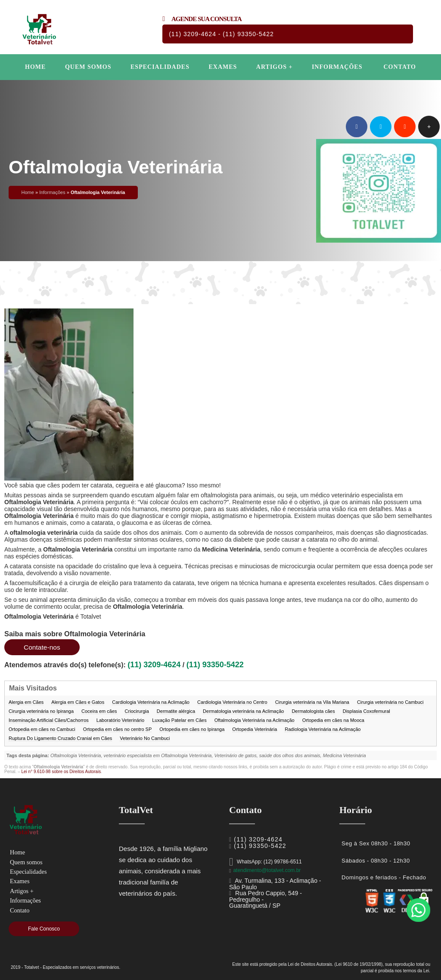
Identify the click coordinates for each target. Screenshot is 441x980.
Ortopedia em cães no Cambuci (42, 729)
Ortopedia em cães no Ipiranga (192, 729)
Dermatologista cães (313, 711)
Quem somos (88, 67)
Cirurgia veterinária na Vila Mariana (312, 702)
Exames (223, 67)
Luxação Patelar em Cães (179, 720)
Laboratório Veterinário (120, 720)
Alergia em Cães (26, 702)
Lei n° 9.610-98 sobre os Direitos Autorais (61, 772)
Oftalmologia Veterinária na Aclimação (255, 720)
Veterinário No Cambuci (145, 738)
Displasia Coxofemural (366, 711)
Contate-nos (42, 647)
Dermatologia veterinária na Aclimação (243, 711)
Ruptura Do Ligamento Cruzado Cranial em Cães (60, 738)
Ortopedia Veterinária (255, 729)
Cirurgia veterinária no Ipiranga (41, 711)
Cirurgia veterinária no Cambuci (390, 702)
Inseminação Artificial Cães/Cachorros (49, 720)
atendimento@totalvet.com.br (267, 870)
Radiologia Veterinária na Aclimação (323, 729)
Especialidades (160, 67)
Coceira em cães (99, 711)
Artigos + (275, 67)
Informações (337, 67)
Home (35, 67)
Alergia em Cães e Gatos (78, 702)
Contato (399, 67)
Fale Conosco (44, 929)
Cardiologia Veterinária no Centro (232, 702)
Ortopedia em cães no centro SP (118, 729)
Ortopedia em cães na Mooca (333, 720)
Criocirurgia (137, 711)
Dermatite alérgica (176, 711)
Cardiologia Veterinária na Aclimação (151, 702)
